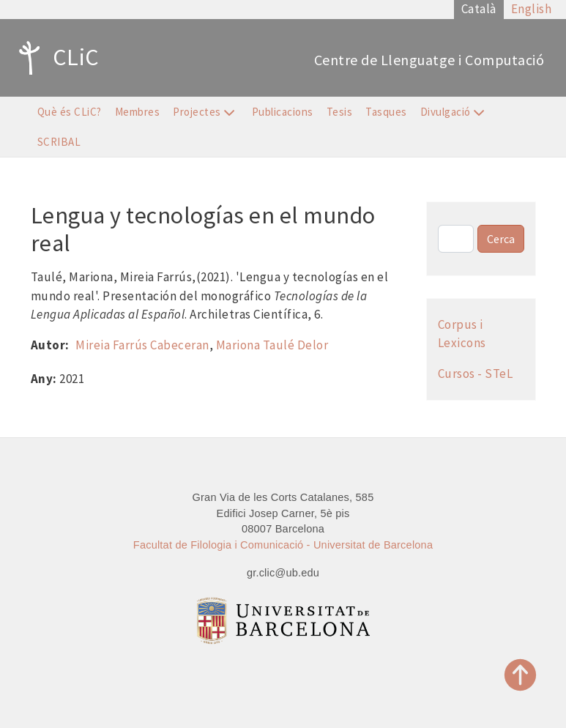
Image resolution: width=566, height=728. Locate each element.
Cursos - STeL (476, 374)
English (532, 9)
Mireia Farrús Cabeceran (142, 345)
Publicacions (283, 112)
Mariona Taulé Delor (272, 345)
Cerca (501, 239)
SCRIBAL (59, 142)
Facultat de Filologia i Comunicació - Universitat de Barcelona (283, 545)
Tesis (340, 112)
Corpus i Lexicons (462, 334)
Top (521, 675)
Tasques (386, 112)
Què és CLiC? (70, 112)
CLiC (55, 58)
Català (479, 9)
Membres (138, 112)
